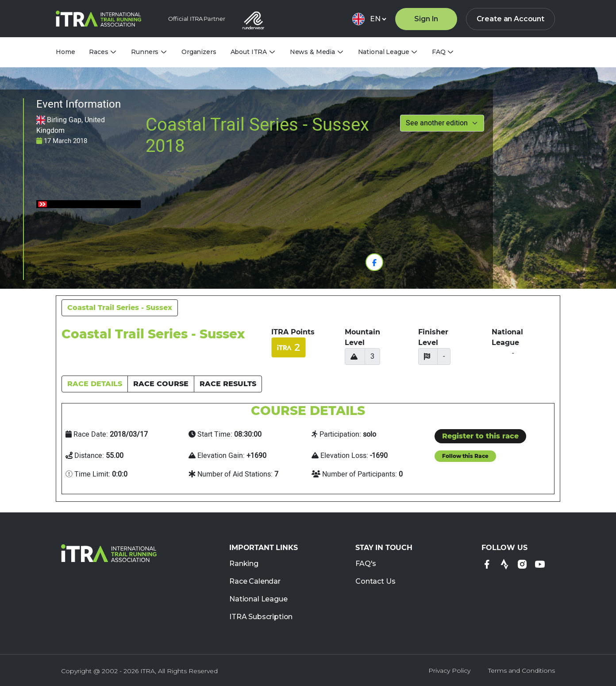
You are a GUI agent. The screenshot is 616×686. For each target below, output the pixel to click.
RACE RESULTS (228, 384)
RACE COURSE (161, 384)
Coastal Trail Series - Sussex (120, 308)
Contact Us (375, 582)
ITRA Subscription (261, 617)
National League (258, 599)
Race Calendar (255, 582)
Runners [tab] (145, 52)
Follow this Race (465, 456)
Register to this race (480, 436)
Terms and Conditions (522, 670)
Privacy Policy (449, 670)
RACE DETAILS (95, 384)
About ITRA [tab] (249, 52)
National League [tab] (384, 52)
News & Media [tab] (312, 52)
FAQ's (366, 564)
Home (65, 52)
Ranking (244, 564)
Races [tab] (98, 52)
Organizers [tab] (199, 52)
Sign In (426, 19)
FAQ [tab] (439, 52)
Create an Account (510, 19)
